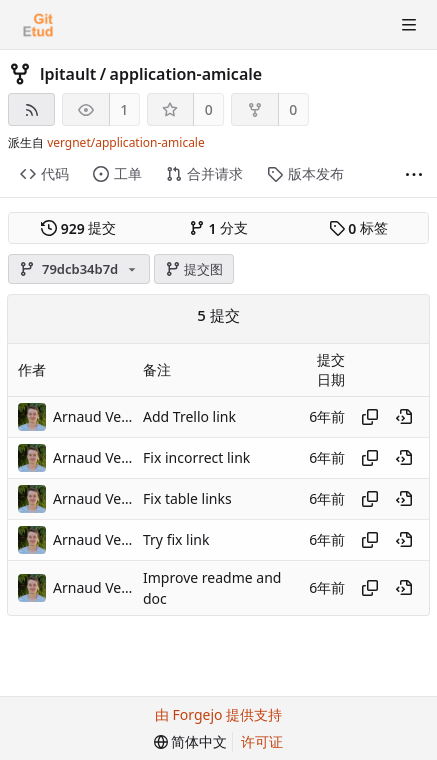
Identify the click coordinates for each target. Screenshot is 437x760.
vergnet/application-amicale (126, 142)
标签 (358, 228)
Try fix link (176, 539)
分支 (218, 228)
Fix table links (187, 498)
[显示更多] (414, 175)
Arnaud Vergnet (93, 416)
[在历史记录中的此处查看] (404, 417)
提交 (78, 228)
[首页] (38, 25)
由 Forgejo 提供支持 (218, 714)
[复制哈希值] (370, 417)
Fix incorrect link (196, 457)
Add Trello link (189, 416)
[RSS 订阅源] (31, 109)
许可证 (262, 741)
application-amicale (186, 74)
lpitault (68, 74)
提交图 (194, 269)
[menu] (191, 742)
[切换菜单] (409, 25)
